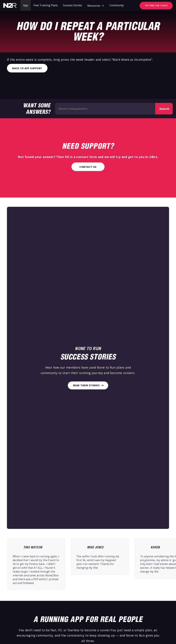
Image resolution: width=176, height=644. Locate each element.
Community (117, 5)
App (26, 5)
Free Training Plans (46, 5)
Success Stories (73, 5)
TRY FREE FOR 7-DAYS (156, 6)
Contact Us (88, 167)
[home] (10, 6)
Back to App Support (27, 68)
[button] (96, 6)
